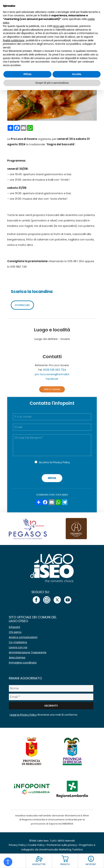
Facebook (52, 379)
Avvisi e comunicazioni (23, 637)
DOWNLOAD (22, 305)
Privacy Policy (61, 462)
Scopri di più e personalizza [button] (52, 83)
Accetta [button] (77, 74)
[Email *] (51, 697)
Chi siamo (15, 632)
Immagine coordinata (23, 663)
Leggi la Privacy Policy (23, 715)
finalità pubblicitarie (14, 40)
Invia (52, 478)
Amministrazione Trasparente (28, 652)
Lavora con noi (18, 647)
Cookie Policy (36, 845)
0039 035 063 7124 (55, 370)
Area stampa (17, 657)
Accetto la (54, 462)
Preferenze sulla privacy (62, 845)
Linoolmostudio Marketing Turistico (61, 850)
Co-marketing (18, 642)
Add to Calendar (52, 389)
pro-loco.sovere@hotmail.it (52, 374)
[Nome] (51, 688)
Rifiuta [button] (27, 74)
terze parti (59, 26)
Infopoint (15, 627)
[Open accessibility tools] (8, 862)
